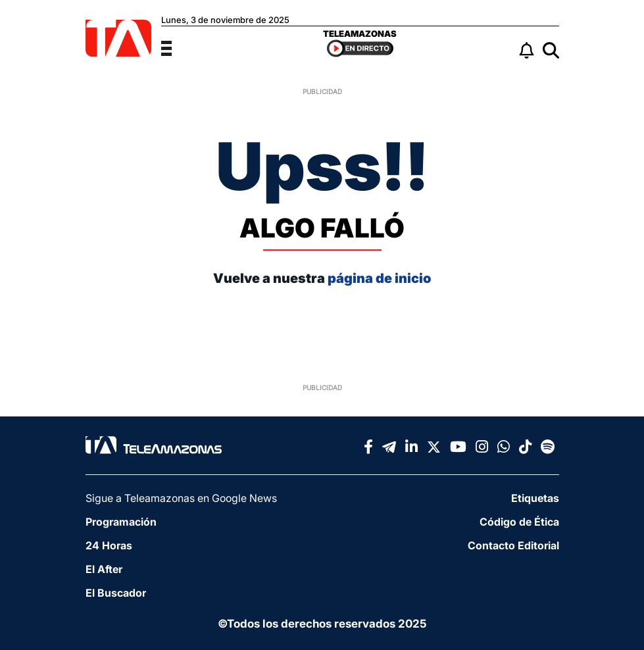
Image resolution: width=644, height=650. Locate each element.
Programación (121, 522)
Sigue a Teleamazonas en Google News (181, 498)
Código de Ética (519, 522)
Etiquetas (535, 498)
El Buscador (116, 593)
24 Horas (109, 545)
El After (104, 569)
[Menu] (174, 47)
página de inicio (379, 278)
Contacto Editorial (513, 545)
